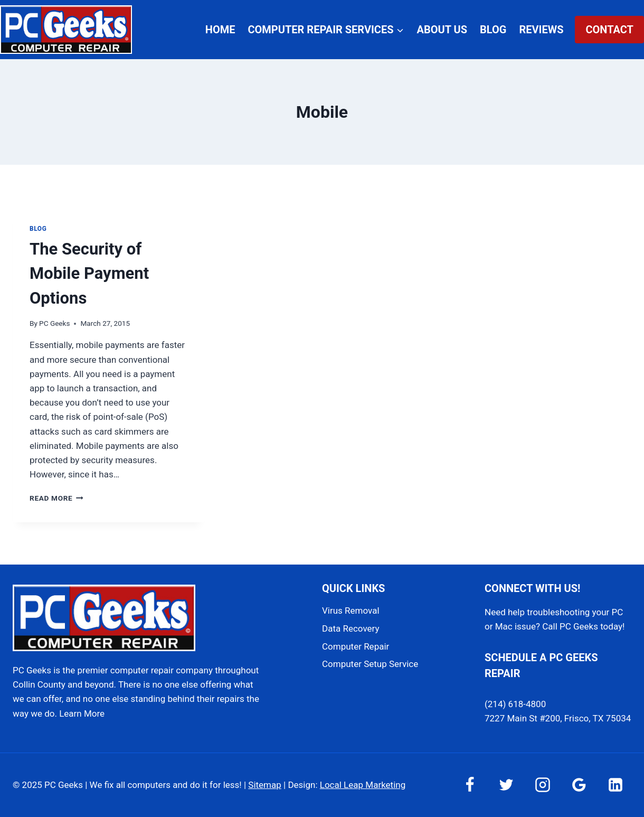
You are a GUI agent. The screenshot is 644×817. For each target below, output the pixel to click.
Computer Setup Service (370, 664)
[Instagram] (543, 785)
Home (220, 30)
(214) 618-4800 (515, 704)
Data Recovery (351, 628)
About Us (442, 30)
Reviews (541, 30)
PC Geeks (54, 323)
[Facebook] (470, 785)
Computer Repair (356, 646)
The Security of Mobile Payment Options (89, 274)
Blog (493, 30)
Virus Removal (351, 611)
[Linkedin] (615, 785)
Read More (56, 498)
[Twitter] (506, 785)
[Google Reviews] (579, 785)
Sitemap (265, 785)
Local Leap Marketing (363, 785)
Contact (609, 30)
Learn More (82, 713)
